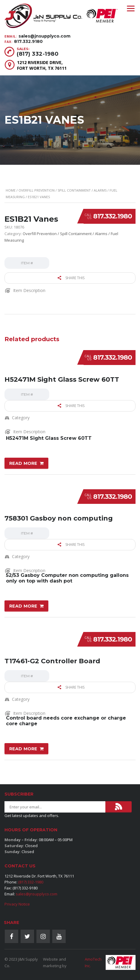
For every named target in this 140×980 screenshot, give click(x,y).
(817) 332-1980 (38, 54)
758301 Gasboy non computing (59, 518)
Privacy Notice (17, 904)
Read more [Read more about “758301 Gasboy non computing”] (23, 606)
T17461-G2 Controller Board (52, 661)
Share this (71, 278)
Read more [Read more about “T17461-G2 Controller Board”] (23, 749)
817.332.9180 (28, 41)
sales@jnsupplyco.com (44, 36)
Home (11, 190)
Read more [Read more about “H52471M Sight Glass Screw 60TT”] (23, 463)
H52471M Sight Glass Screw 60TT (62, 379)
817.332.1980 (113, 216)
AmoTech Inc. (93, 962)
